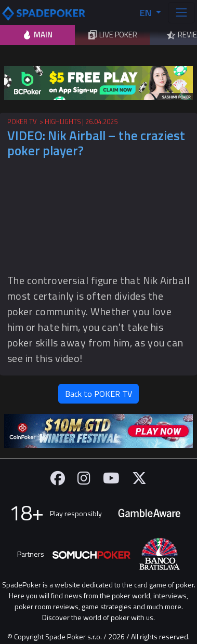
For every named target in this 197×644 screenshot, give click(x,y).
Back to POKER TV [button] (98, 394)
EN (147, 13)
